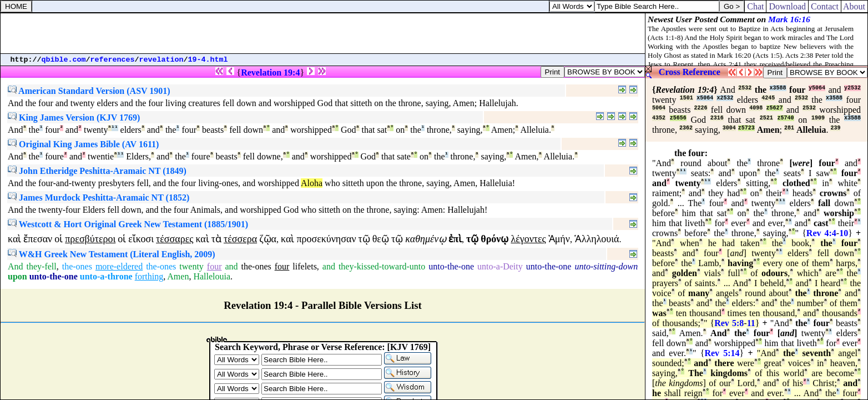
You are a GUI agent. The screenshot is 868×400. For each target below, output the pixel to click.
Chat (755, 6)
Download (787, 6)
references (113, 60)
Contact (825, 6)
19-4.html (208, 60)
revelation (162, 60)
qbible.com (64, 60)
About (854, 6)
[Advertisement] (323, 33)
